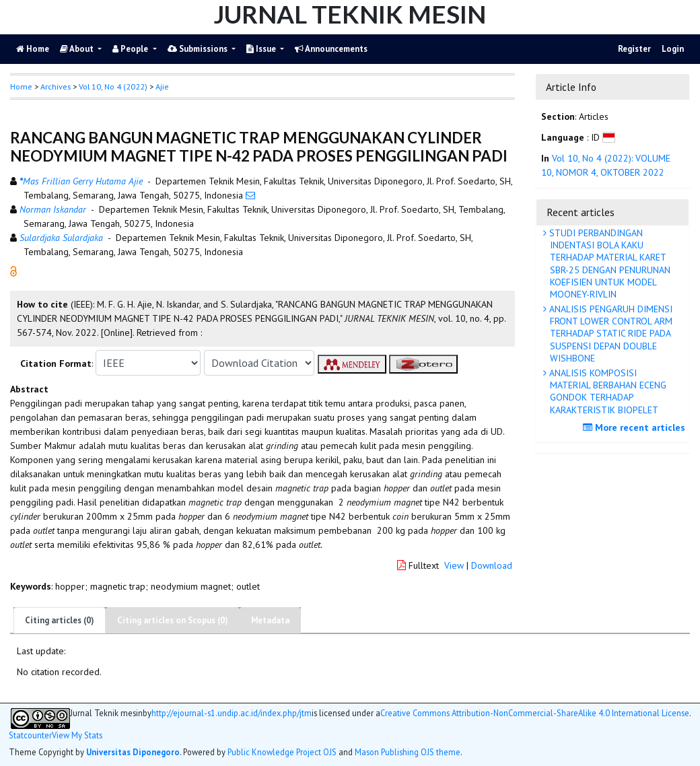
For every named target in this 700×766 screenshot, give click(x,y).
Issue (262, 49)
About (78, 49)
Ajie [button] (162, 86)
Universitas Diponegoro (133, 752)
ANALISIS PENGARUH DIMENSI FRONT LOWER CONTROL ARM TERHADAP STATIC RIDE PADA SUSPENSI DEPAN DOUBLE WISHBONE (609, 334)
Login (673, 49)
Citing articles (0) (60, 620)
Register (634, 49)
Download (492, 565)
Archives (56, 86)
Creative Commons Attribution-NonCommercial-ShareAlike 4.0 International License (535, 713)
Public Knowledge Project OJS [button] (282, 752)
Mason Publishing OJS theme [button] (408, 752)
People (131, 49)
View (454, 565)
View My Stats (77, 735)
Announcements (331, 49)
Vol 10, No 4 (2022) (113, 86)
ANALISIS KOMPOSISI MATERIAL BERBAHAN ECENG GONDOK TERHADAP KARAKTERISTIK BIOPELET (606, 391)
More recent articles (636, 427)
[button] (13, 271)
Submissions (199, 49)
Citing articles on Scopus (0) (173, 620)
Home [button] (21, 86)
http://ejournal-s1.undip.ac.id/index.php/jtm (232, 713)
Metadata (270, 620)
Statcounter (30, 735)
